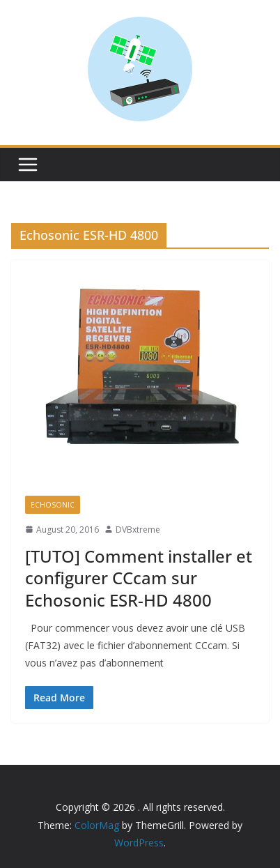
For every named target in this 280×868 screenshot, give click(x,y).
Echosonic (53, 505)
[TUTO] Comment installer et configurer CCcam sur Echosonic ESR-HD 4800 (139, 578)
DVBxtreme (138, 530)
